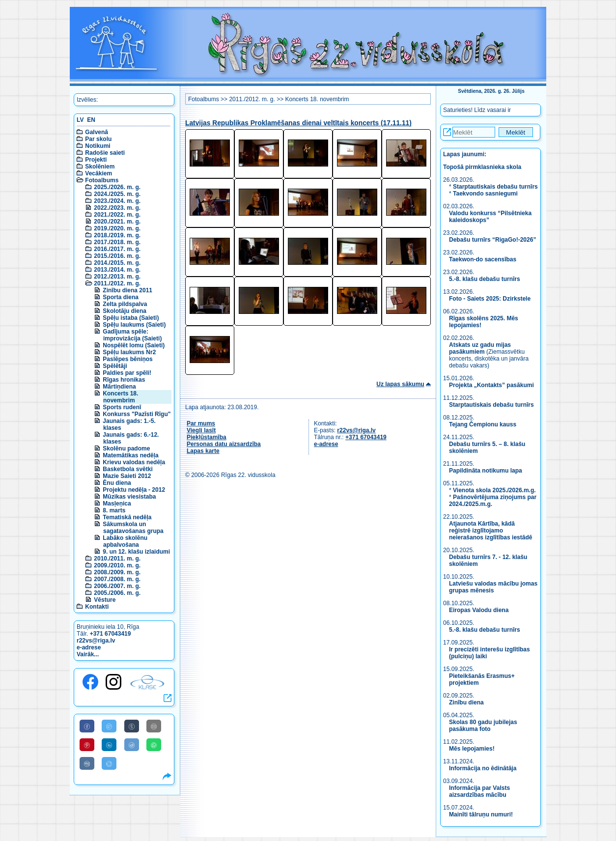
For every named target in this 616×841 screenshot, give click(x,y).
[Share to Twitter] (109, 726)
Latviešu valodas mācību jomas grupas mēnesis (493, 587)
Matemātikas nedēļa (130, 455)
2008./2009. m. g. (117, 572)
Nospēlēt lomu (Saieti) (134, 345)
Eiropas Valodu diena (479, 610)
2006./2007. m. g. (117, 586)
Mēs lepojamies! (472, 749)
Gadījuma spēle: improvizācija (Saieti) (132, 335)
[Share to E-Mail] (154, 726)
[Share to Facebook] (87, 726)
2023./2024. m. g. (117, 201)
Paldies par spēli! (127, 373)
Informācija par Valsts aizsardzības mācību (479, 791)
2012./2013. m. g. (117, 277)
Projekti (96, 160)
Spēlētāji (115, 366)
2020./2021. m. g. (117, 222)
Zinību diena (466, 702)
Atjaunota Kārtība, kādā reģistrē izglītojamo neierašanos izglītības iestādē (490, 531)
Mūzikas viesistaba (129, 497)
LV (80, 120)
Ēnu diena (117, 483)
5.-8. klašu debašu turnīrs (485, 279)
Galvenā (97, 132)
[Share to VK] (87, 763)
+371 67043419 (111, 634)
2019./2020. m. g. (117, 228)
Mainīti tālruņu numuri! (481, 814)
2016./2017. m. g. (117, 249)
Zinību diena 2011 (127, 290)
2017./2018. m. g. (117, 242)
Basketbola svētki (127, 469)
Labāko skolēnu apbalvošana (125, 541)
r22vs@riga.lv (96, 641)
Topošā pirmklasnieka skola (482, 167)
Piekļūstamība (207, 437)
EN (91, 120)
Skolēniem (100, 167)
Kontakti (97, 607)
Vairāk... (88, 654)
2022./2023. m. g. (117, 208)
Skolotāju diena (125, 311)
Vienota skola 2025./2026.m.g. (494, 490)
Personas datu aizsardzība (224, 444)
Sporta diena (121, 297)
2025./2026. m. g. (117, 187)
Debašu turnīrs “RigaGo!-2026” (492, 240)
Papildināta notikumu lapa (486, 471)
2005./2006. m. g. (117, 593)
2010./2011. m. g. (117, 559)
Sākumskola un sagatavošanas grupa (133, 528)
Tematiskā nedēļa (127, 517)
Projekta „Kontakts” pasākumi (491, 385)
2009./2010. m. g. (117, 565)
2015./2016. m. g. (117, 256)
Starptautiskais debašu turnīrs (495, 187)
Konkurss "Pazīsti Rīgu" (137, 414)
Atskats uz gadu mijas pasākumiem (480, 348)
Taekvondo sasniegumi (486, 194)
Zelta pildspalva (125, 304)
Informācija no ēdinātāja (483, 768)
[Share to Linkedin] (109, 745)
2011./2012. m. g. (117, 283)
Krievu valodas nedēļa (134, 462)
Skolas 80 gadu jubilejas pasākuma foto (483, 726)
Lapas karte (203, 451)
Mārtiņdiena (119, 387)
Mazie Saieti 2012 (127, 476)
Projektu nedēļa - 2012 (134, 490)
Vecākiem (98, 173)
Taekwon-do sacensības (483, 259)
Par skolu (98, 139)
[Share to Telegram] (109, 763)
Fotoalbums (102, 180)
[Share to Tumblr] (132, 726)
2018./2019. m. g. (117, 235)
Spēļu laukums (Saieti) (134, 325)
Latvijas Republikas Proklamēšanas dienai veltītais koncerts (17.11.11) (298, 123)
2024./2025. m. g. (117, 194)
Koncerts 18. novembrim (120, 397)
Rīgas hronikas (124, 380)
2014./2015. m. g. (117, 263)
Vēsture (105, 600)
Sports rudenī (122, 407)
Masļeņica (117, 504)
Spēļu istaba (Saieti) (131, 318)
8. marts (114, 510)
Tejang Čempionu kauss (483, 424)
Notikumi (98, 146)
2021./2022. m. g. (117, 215)
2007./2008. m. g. (117, 579)
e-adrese (89, 647)
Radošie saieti (105, 153)
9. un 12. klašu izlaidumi (136, 552)
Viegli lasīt (201, 430)
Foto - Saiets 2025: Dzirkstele (490, 299)
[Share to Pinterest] (87, 745)
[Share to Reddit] (132, 745)
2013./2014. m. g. (117, 270)
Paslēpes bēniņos (127, 359)
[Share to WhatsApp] (154, 745)
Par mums (201, 423)
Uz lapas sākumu (400, 384)
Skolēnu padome (126, 449)
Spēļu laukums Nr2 (129, 352)
